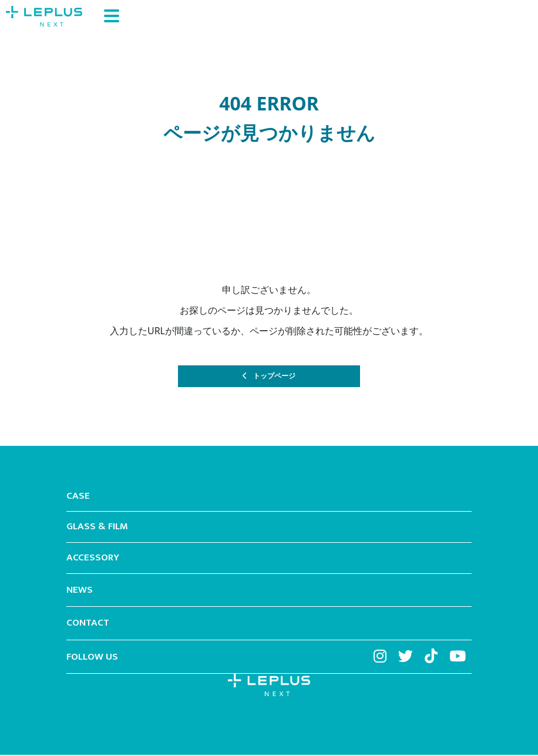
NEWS (80, 592)
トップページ (275, 377)
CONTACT (88, 625)
